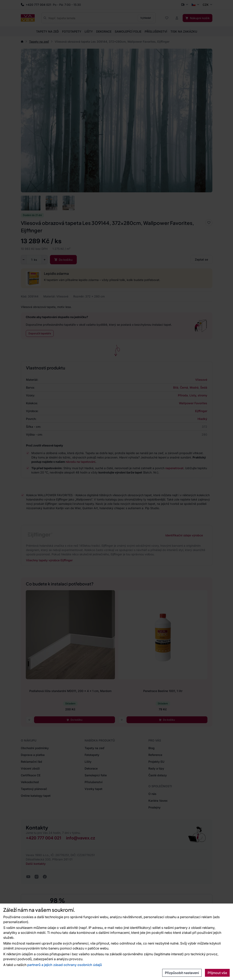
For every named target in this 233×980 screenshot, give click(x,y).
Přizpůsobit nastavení (182, 973)
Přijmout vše (217, 973)
